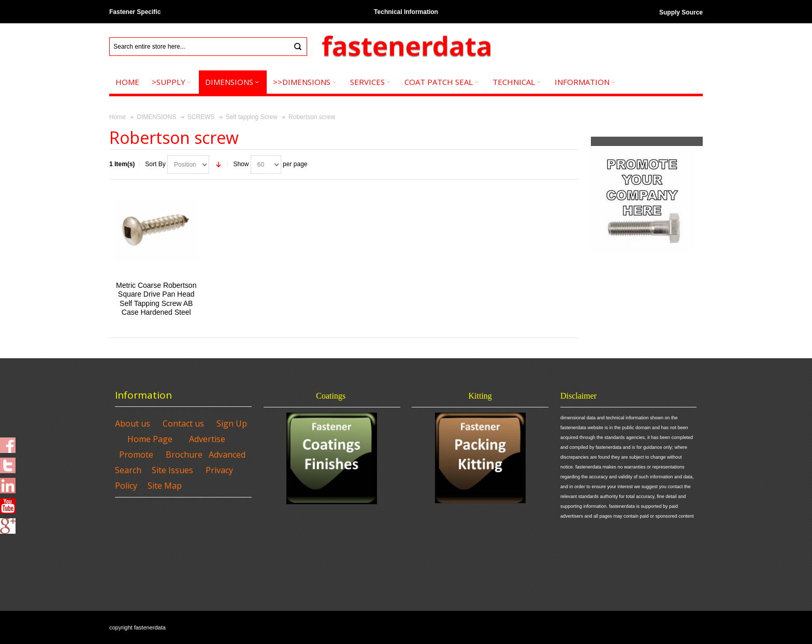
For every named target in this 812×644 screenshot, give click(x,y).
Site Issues (172, 470)
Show (241, 164)
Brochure (184, 455)
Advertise (207, 439)
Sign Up (232, 423)
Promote (136, 455)
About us (133, 423)
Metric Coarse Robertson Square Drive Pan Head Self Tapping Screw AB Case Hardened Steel (156, 299)
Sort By (155, 164)
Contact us (183, 423)
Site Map (165, 486)
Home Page (150, 439)
